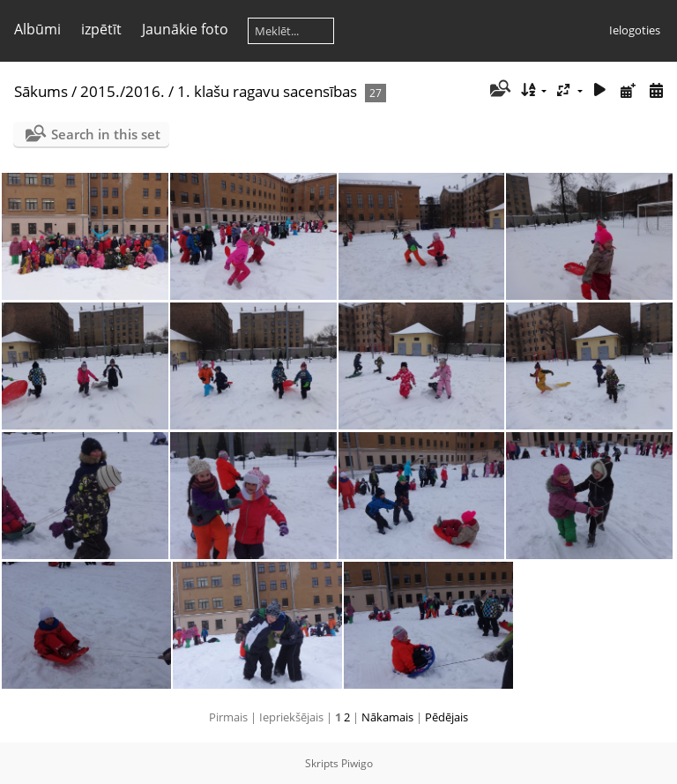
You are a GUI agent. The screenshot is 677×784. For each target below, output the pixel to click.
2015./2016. (123, 91)
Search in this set (106, 134)
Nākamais (387, 717)
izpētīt (101, 29)
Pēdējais (446, 717)
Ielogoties (635, 30)
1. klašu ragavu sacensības (267, 91)
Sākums (41, 91)
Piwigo (357, 763)
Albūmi (37, 29)
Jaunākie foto (185, 29)
